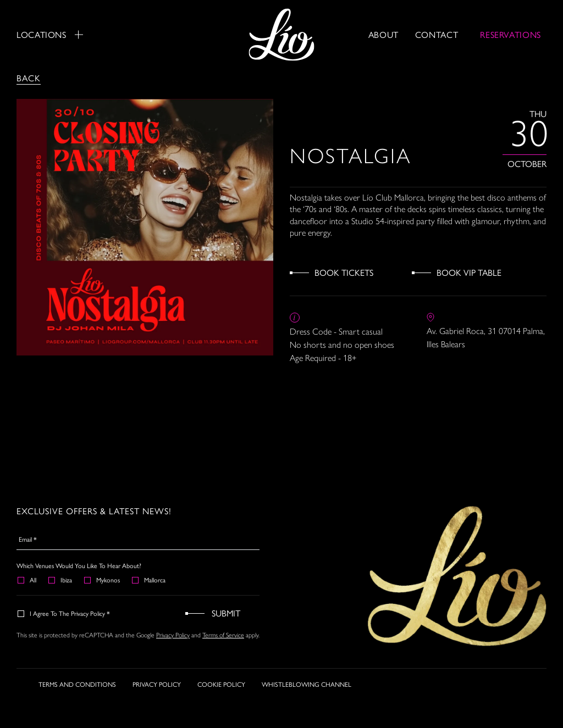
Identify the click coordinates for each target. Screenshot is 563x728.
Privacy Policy (173, 635)
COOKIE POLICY (221, 684)
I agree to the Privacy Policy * (64, 613)
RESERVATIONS (510, 34)
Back (29, 78)
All (27, 580)
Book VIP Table (469, 272)
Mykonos (103, 580)
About (383, 34)
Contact (437, 34)
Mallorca (149, 580)
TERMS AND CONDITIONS (77, 684)
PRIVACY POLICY (157, 684)
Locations (50, 35)
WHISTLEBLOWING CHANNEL (307, 684)
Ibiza (61, 580)
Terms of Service (223, 635)
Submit (226, 613)
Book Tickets (344, 272)
